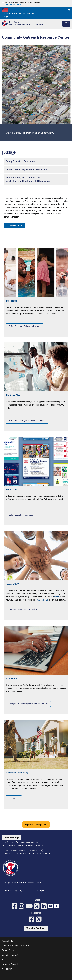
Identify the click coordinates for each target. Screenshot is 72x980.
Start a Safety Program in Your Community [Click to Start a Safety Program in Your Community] (27, 421)
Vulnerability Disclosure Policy (15, 946)
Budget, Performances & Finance (19, 882)
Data (39, 882)
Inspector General (10, 964)
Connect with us (15, 226)
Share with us (42, 600)
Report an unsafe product (36, 825)
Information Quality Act (15, 891)
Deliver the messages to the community (26, 169)
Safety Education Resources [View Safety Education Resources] (21, 515)
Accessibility (7, 941)
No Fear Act (7, 969)
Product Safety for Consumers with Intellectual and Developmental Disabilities (28, 179)
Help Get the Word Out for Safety (23, 609)
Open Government (10, 955)
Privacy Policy (8, 950)
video (57, 597)
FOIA (4, 960)
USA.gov (41, 891)
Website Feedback (36, 928)
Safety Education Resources (20, 161)
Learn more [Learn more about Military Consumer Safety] (14, 798)
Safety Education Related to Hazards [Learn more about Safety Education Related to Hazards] (25, 326)
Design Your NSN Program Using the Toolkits (28, 704)
